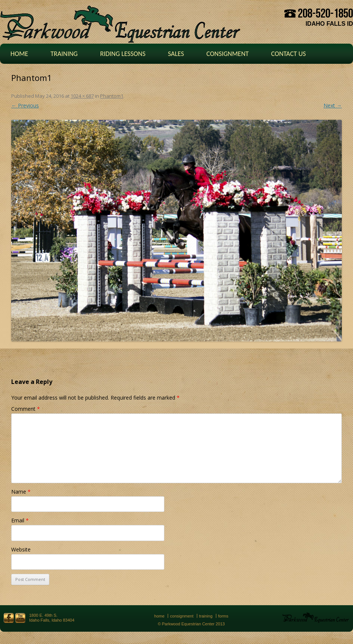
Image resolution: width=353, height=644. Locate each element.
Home (19, 54)
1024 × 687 (82, 96)
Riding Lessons (123, 54)
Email (20, 520)
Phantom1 (112, 96)
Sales (176, 54)
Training (64, 54)
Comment (26, 409)
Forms (223, 616)
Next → (333, 105)
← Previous (25, 105)
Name (21, 492)
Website (21, 549)
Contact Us (289, 54)
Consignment (227, 54)
